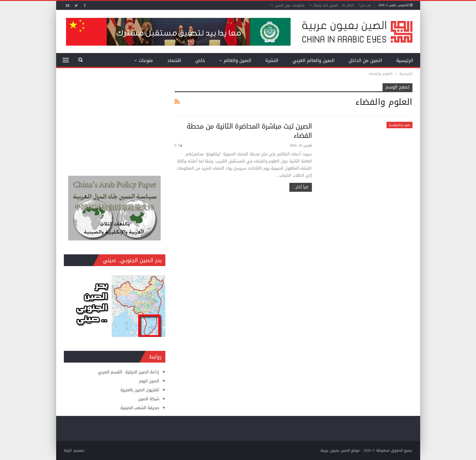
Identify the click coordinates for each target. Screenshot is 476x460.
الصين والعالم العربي (313, 60)
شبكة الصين (149, 399)
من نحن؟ (365, 5)
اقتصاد (174, 60)
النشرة (272, 60)
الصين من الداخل (365, 60)
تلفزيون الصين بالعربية (140, 390)
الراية (68, 450)
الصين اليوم (149, 381)
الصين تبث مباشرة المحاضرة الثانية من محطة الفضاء (249, 131)
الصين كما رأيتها (325, 5)
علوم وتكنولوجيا (399, 125)
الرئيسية (405, 60)
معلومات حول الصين (290, 5)
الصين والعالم (237, 60)
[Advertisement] (115, 122)
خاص (200, 60)
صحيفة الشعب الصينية (140, 408)
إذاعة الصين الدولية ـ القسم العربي (128, 372)
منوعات (146, 60)
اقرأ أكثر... (300, 187)
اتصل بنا (348, 5)
